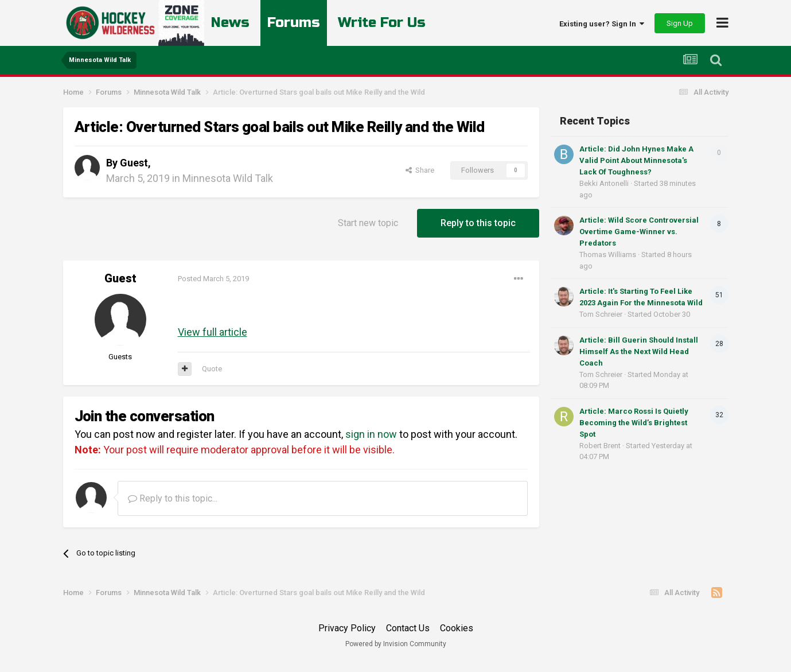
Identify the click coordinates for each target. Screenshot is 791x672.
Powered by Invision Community (396, 644)
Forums (294, 23)
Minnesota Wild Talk (228, 178)
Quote (212, 369)
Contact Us (408, 628)
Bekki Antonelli (604, 183)
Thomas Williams (608, 255)
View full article (213, 332)
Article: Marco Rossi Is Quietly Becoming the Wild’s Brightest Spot (634, 423)
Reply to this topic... (173, 498)
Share (420, 170)
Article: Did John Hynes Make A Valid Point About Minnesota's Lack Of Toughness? (636, 160)
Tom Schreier (601, 314)
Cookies (457, 628)
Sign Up (680, 23)
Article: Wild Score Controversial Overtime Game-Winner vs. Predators (639, 232)
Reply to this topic (478, 223)
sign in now (371, 434)
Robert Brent (600, 446)
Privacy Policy (347, 628)
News (230, 23)
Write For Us (382, 23)
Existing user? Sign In (602, 24)
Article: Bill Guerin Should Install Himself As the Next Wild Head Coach (639, 351)
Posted (213, 279)
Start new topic (368, 223)
